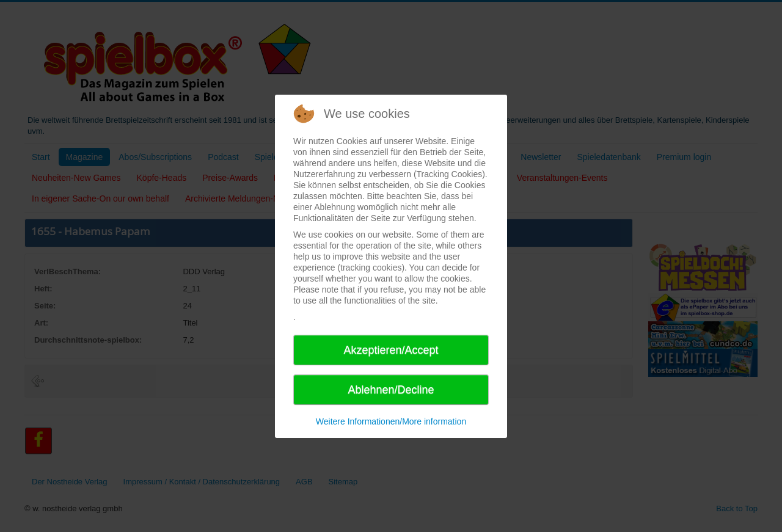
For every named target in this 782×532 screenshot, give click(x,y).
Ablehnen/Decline (391, 390)
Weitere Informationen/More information (391, 421)
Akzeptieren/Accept (391, 350)
